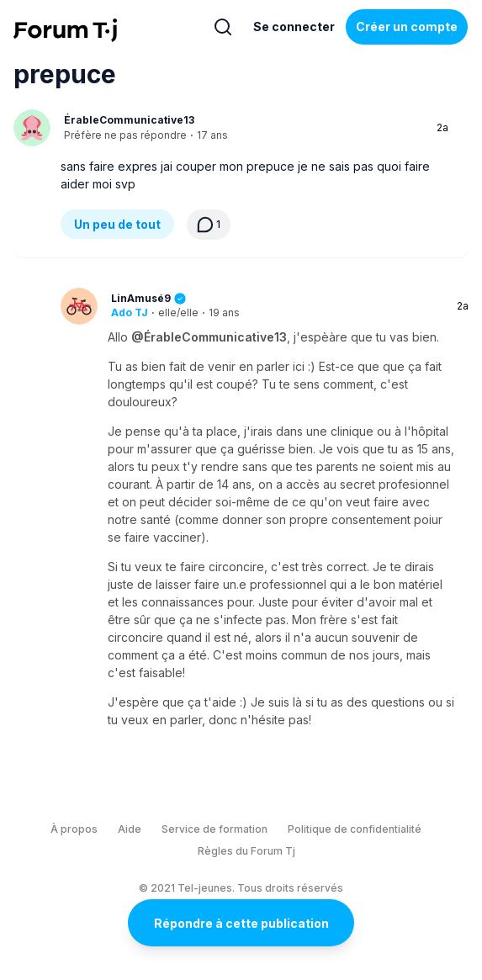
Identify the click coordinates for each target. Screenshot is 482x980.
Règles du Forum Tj (246, 851)
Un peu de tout (117, 224)
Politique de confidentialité (355, 829)
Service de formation (215, 829)
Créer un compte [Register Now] (407, 26)
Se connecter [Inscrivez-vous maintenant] (294, 26)
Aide (130, 829)
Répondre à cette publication (241, 923)
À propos (74, 829)
